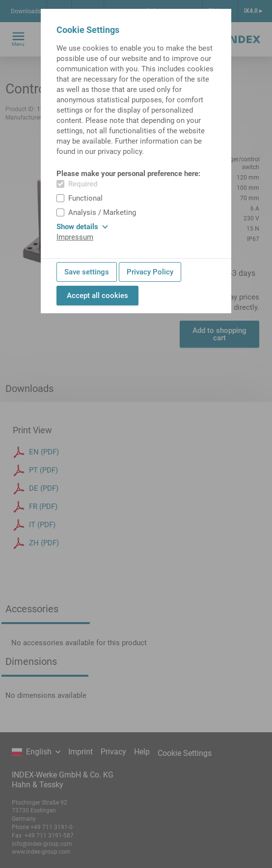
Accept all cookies (97, 296)
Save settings (87, 272)
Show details (82, 227)
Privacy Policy (150, 272)
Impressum (75, 237)
